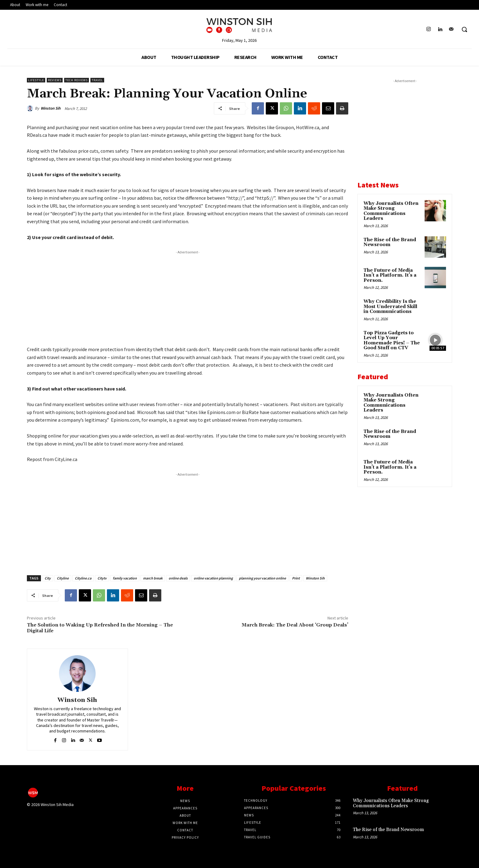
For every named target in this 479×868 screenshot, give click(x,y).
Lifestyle (36, 80)
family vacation (125, 578)
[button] (464, 29)
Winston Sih (51, 108)
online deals (178, 578)
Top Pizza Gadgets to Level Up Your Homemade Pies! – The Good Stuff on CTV (392, 341)
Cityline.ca (83, 578)
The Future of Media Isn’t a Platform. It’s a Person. (390, 275)
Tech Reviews (77, 80)
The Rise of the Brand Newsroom (390, 242)
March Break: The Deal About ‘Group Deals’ (295, 625)
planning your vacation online (262, 578)
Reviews (55, 80)
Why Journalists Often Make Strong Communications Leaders (391, 211)
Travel (97, 80)
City (48, 578)
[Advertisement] (188, 298)
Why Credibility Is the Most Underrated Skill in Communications (390, 307)
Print (296, 578)
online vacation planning (213, 578)
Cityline (63, 578)
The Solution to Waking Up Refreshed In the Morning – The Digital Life (100, 628)
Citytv (102, 578)
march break (153, 578)
